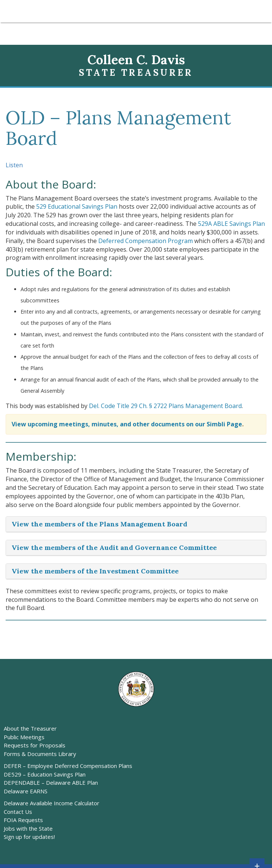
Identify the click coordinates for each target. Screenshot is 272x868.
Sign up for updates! (29, 837)
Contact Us (18, 812)
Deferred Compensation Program (146, 241)
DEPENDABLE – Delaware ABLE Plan (51, 783)
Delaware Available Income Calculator (52, 803)
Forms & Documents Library (40, 754)
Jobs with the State (28, 828)
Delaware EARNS (26, 791)
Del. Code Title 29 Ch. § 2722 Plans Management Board (165, 406)
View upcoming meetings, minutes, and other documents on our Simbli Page (127, 424)
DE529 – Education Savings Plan (45, 774)
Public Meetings (24, 737)
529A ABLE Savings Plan (231, 224)
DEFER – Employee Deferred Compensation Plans (68, 766)
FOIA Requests (23, 820)
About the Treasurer (30, 728)
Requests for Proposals (35, 745)
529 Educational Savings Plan (77, 206)
